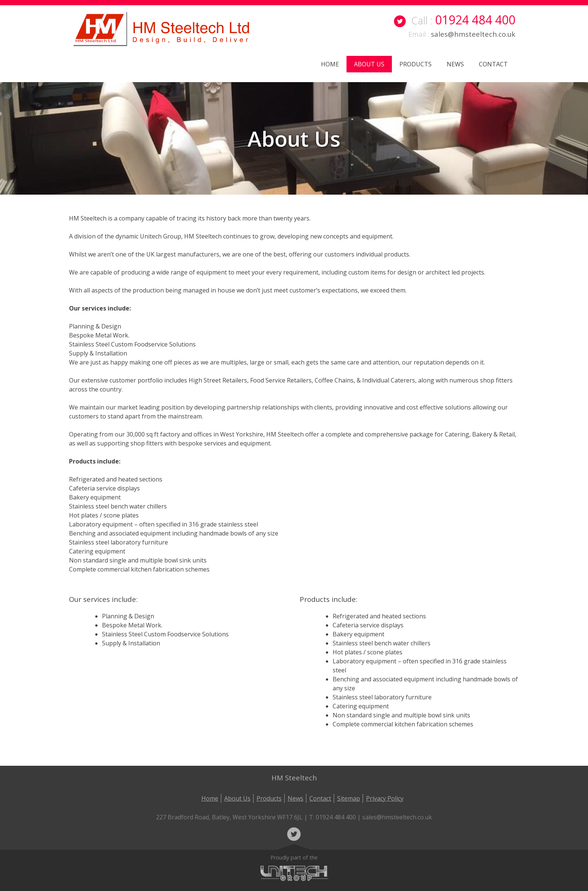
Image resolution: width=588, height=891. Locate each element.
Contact (493, 64)
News (455, 64)
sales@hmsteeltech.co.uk (473, 34)
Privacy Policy (385, 798)
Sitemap (349, 798)
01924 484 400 (475, 20)
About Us (369, 64)
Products (415, 64)
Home (330, 64)
